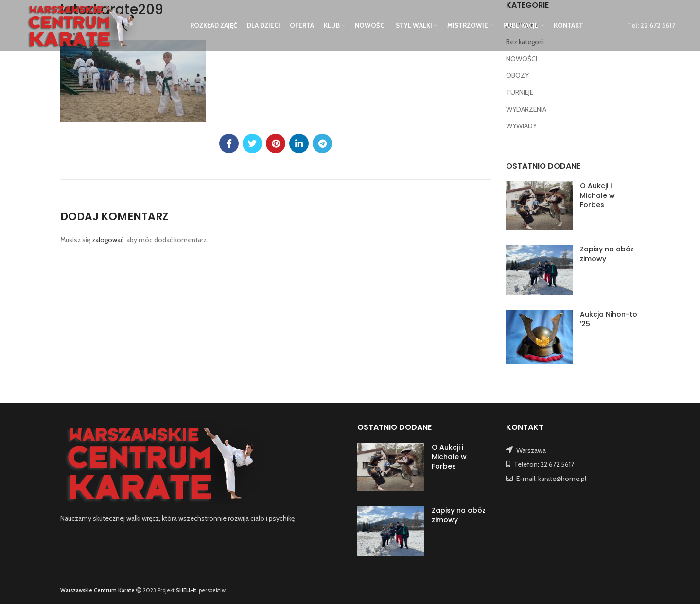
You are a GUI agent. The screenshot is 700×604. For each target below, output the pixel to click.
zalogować (108, 240)
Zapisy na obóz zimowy (607, 254)
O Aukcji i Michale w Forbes (597, 195)
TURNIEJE (520, 92)
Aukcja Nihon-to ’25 (609, 319)
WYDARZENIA (526, 109)
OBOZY (517, 75)
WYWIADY (521, 126)
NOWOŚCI (522, 59)
